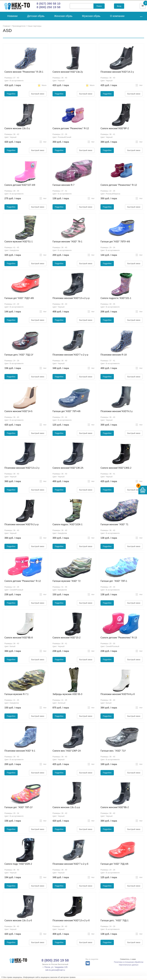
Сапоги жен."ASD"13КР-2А (67, 752)
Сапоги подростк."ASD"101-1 (116, 300)
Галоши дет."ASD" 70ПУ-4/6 (115, 243)
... (141, 17)
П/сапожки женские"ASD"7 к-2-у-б (70, 865)
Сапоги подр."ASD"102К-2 (18, 865)
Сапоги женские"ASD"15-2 (67, 639)
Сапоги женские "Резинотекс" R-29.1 (24, 73)
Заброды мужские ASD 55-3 (67, 696)
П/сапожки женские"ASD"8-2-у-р (22, 526)
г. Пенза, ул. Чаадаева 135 (55, 969)
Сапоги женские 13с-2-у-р (66, 809)
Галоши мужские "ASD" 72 (67, 582)
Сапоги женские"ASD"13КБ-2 (116, 469)
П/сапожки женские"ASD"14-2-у (117, 73)
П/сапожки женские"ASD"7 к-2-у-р (70, 356)
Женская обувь (63, 17)
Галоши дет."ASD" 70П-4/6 (67, 413)
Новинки (12, 17)
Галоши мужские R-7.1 (17, 696)
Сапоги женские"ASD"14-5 (18, 413)
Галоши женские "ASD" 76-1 (67, 243)
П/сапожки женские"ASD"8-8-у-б (118, 696)
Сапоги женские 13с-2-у (17, 130)
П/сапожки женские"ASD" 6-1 (20, 752)
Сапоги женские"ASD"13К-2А (68, 469)
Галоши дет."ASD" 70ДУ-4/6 (19, 300)
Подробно (11, 95)
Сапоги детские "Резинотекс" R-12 (71, 130)
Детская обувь (36, 17)
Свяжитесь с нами (128, 961)
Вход (119, 7)
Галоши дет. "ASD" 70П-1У (19, 809)
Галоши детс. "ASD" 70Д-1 (114, 922)
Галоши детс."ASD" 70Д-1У (19, 356)
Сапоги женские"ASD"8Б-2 (115, 809)
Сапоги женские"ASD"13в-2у (68, 73)
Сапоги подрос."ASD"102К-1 (68, 526)
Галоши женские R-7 (64, 186)
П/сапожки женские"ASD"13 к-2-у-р (71, 300)
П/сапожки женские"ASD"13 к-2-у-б (71, 922)
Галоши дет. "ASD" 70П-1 (114, 582)
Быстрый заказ (38, 95)
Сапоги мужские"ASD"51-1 (19, 243)
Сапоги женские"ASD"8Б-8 (19, 639)
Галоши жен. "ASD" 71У (113, 752)
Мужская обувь (91, 17)
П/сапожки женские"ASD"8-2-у (116, 413)
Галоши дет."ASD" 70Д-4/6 (114, 865)
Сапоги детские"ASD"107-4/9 (20, 186)
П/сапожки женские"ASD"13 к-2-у (22, 469)
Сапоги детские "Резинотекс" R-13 (119, 639)
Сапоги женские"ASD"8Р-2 (115, 130)
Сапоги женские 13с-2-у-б (18, 922)
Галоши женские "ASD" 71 (114, 526)
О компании (117, 17)
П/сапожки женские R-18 (114, 356)
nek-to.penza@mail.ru (55, 971)
